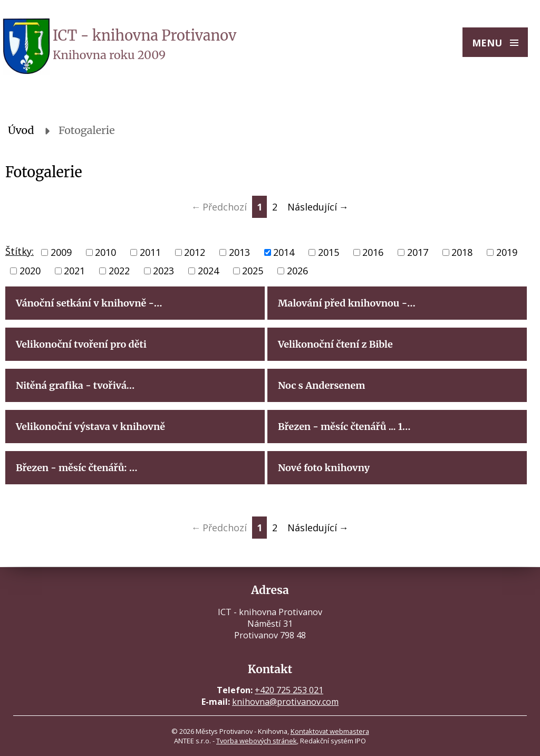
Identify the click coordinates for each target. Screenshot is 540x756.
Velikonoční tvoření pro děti (81, 344)
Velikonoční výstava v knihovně (90, 427)
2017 (418, 252)
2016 (373, 252)
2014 (284, 252)
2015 (329, 252)
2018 (462, 252)
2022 (119, 271)
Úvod (21, 130)
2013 (239, 252)
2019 (507, 252)
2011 (150, 252)
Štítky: (20, 251)
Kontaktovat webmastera (330, 731)
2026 (297, 271)
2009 (61, 252)
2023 (163, 271)
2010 (105, 252)
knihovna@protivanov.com (285, 702)
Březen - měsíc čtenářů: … (76, 468)
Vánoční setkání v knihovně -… (89, 303)
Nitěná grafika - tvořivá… (75, 385)
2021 (74, 271)
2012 (195, 252)
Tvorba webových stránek (257, 741)
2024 (208, 271)
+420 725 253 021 (289, 690)
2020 (30, 271)
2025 (253, 271)
